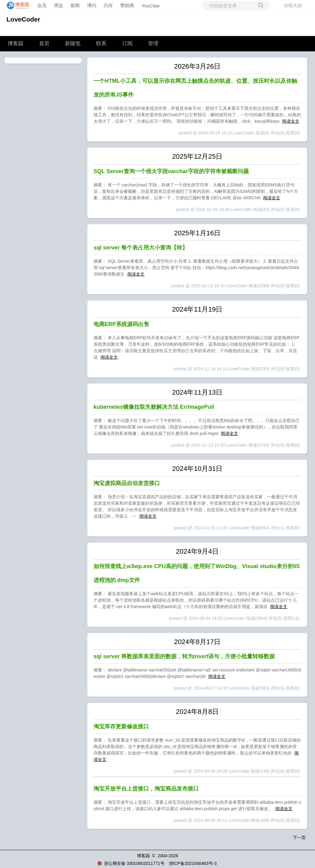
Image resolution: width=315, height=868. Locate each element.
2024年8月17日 (197, 642)
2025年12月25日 (197, 156)
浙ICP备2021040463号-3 (193, 863)
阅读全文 (291, 121)
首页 (44, 44)
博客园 (16, 44)
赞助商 (127, 5)
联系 (101, 44)
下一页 (299, 838)
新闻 (75, 5)
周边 (58, 5)
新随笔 (73, 44)
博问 (92, 5)
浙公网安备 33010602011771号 (131, 863)
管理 (153, 44)
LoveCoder (23, 19)
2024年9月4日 (197, 551)
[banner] (16, 6)
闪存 (108, 5)
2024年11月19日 (197, 309)
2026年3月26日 (197, 66)
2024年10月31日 (197, 469)
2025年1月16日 (197, 233)
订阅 (127, 44)
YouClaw (151, 6)
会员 (42, 5)
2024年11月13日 (197, 392)
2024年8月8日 (197, 712)
